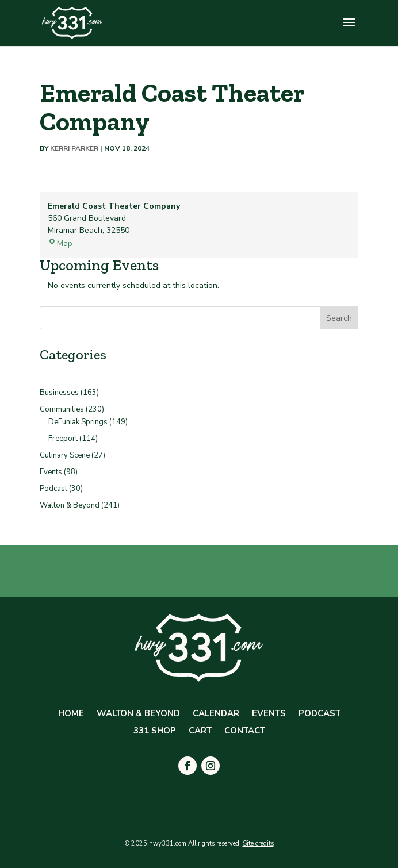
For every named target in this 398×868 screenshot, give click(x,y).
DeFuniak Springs (78, 422)
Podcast (53, 489)
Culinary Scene (65, 455)
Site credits (258, 844)
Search (339, 318)
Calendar (216, 714)
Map (60, 243)
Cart (200, 731)
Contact (245, 731)
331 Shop (155, 731)
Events (51, 472)
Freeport (63, 439)
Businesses (59, 393)
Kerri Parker (74, 148)
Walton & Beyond (70, 505)
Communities (62, 409)
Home (71, 714)
